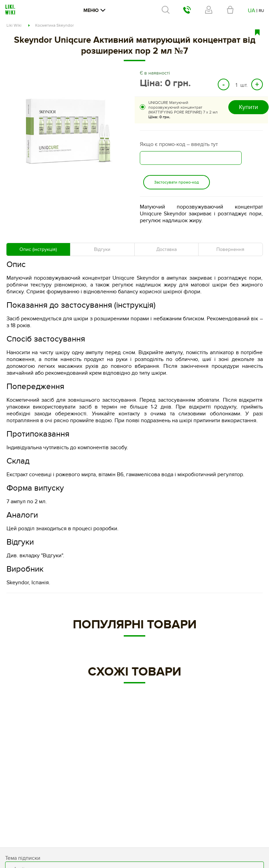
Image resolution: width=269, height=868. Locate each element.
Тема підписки (23, 858)
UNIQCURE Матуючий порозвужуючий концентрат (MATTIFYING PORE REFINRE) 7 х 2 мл (183, 110)
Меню (94, 10)
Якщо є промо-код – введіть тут (179, 144)
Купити (248, 107)
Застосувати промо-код (177, 182)
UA (252, 11)
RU (261, 11)
